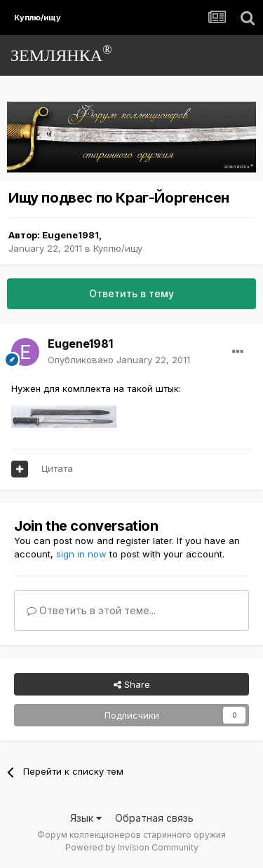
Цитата (57, 468)
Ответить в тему (131, 293)
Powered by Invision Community (132, 847)
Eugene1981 (70, 235)
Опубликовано (119, 360)
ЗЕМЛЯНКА (61, 54)
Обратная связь (154, 818)
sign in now (81, 554)
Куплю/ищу (118, 248)
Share (132, 684)
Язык (86, 818)
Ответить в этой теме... (91, 610)
